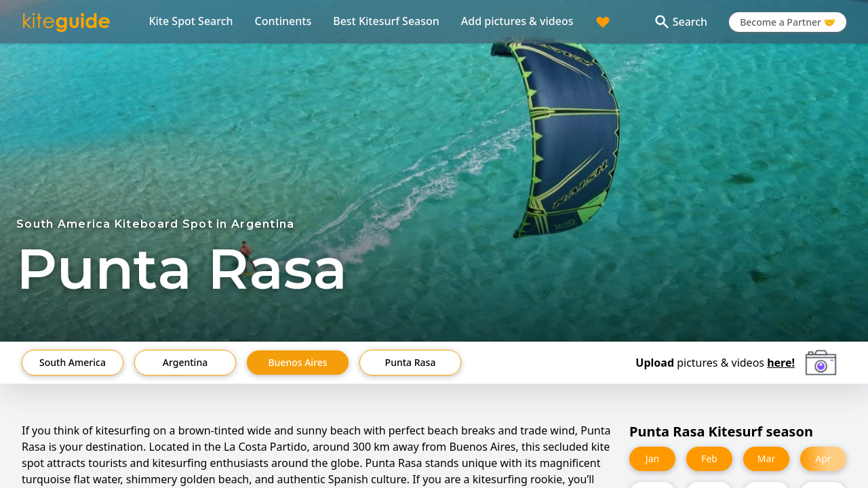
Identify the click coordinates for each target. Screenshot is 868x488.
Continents (283, 21)
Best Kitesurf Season (386, 21)
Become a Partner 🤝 (788, 22)
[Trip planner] (603, 22)
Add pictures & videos (517, 21)
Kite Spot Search (191, 21)
